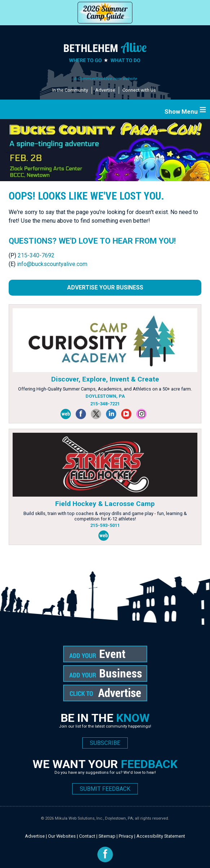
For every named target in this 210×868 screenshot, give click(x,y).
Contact (87, 836)
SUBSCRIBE (105, 743)
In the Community (70, 90)
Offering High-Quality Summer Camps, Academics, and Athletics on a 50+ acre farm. (105, 389)
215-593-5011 (105, 525)
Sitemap (107, 836)
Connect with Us (139, 90)
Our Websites (62, 836)
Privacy (126, 836)
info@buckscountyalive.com (52, 264)
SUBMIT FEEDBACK (105, 789)
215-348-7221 (105, 404)
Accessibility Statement (161, 836)
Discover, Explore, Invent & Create (105, 379)
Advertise (105, 90)
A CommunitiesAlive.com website (105, 79)
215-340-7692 (36, 255)
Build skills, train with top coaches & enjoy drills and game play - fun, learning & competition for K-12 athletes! (105, 516)
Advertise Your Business (105, 287)
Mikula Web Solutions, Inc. (79, 818)
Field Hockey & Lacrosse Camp (105, 504)
